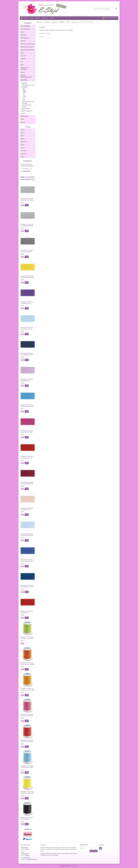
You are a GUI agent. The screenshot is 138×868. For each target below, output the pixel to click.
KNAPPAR (28, 41)
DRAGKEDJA (28, 80)
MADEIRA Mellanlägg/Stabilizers (27, 76)
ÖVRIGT (28, 72)
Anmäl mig (94, 851)
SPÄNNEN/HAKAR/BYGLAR (28, 44)
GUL (24, 93)
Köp (27, 205)
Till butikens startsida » (45, 33)
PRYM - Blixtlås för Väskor (29, 85)
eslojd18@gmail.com (26, 169)
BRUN (24, 90)
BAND (28, 32)
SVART (25, 97)
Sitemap (23, 122)
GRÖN (24, 92)
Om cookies (24, 151)
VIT (24, 98)
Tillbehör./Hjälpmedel (27, 111)
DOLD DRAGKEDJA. (27, 105)
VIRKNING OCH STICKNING (28, 69)
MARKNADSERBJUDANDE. (27, 47)
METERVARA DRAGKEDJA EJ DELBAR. (28, 102)
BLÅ (24, 88)
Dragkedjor (28, 83)
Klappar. (23, 113)
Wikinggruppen (74, 866)
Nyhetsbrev (45, 18)
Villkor (26, 18)
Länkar (22, 145)
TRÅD (28, 65)
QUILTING (28, 56)
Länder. (23, 130)
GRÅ (24, 100)
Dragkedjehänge (26, 109)
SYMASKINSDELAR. (28, 29)
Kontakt (52, 18)
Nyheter (38, 18)
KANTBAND (28, 35)
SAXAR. (28, 119)
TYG (28, 62)
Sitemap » (42, 37)
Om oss (32, 18)
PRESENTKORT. (25, 116)
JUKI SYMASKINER (28, 26)
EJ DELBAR (29, 87)
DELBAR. (29, 107)
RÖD (24, 95)
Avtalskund (24, 154)
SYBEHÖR (28, 59)
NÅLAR (28, 53)
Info (23, 205)
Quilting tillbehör (25, 38)
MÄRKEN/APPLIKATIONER (28, 50)
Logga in (23, 156)
